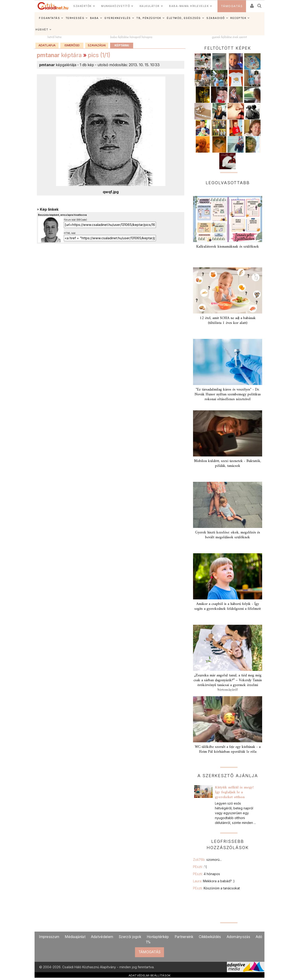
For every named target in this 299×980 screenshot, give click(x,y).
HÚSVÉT (42, 30)
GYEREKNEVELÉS (118, 18)
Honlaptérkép (158, 937)
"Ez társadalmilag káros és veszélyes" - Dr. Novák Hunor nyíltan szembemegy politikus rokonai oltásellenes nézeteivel (228, 394)
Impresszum (49, 937)
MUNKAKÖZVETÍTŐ (116, 6)
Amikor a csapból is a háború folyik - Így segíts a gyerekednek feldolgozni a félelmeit (228, 606)
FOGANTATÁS (49, 18)
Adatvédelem (102, 937)
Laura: (214, 881)
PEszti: (200, 867)
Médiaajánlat (75, 937)
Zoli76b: (207, 860)
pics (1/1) (99, 55)
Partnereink (184, 937)
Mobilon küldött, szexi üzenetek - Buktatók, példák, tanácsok (228, 463)
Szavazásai (97, 45)
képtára (59, 55)
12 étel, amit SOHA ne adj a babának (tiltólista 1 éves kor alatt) (228, 321)
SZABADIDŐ (216, 18)
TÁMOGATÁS (232, 6)
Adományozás (238, 937)
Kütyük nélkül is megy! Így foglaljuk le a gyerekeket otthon (234, 792)
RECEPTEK (238, 18)
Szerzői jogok (130, 937)
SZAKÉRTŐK (82, 6)
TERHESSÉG (75, 18)
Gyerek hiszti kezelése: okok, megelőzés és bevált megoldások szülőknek (228, 535)
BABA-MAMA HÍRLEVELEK (189, 6)
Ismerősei (72, 45)
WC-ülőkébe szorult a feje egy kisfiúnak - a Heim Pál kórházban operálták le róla (228, 749)
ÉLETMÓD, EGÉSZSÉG (184, 18)
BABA (94, 18)
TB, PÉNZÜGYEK (149, 18)
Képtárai (122, 45)
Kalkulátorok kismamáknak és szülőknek (228, 247)
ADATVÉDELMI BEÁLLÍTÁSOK (150, 975)
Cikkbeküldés (210, 937)
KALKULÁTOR (150, 6)
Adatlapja (47, 45)
